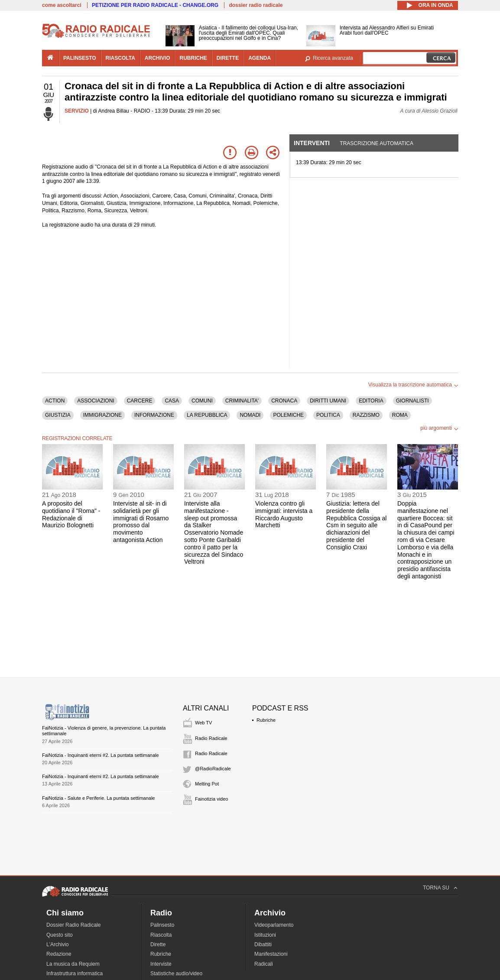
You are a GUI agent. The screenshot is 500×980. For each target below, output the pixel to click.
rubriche (193, 58)
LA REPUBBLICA (207, 415)
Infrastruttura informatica (75, 974)
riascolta (120, 58)
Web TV (203, 723)
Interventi (312, 143)
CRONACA (284, 401)
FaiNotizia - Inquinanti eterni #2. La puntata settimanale (101, 755)
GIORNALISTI (412, 401)
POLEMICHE (288, 415)
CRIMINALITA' (242, 401)
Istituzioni (265, 935)
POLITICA (328, 415)
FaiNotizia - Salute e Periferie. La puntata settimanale (98, 798)
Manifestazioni (271, 954)
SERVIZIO (77, 111)
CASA (172, 401)
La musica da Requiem (73, 964)
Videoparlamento (274, 925)
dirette (228, 58)
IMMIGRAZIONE (102, 415)
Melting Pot (207, 784)
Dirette (158, 944)
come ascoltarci (62, 5)
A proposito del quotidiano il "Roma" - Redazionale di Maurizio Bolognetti (71, 514)
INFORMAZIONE (154, 415)
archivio (157, 58)
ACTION (55, 401)
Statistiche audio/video (176, 974)
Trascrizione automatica (377, 143)
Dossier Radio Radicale (73, 925)
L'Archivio (58, 944)
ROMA (400, 415)
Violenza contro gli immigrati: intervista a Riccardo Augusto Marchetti (284, 514)
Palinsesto (162, 925)
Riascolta (161, 935)
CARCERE (140, 401)
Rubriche (266, 720)
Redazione (59, 954)
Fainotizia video (211, 799)
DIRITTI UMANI (328, 401)
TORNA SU (436, 888)
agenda (260, 58)
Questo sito (60, 935)
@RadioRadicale (213, 769)
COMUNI (202, 401)
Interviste (161, 964)
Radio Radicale (211, 738)
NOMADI (250, 415)
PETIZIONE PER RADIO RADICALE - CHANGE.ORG (155, 5)
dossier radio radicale (256, 5)
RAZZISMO (366, 415)
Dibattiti (263, 944)
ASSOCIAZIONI (96, 401)
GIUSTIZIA (58, 415)
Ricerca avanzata (333, 58)
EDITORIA (371, 401)
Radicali (264, 964)
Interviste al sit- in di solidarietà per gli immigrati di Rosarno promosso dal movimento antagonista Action (141, 522)
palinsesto (80, 58)
